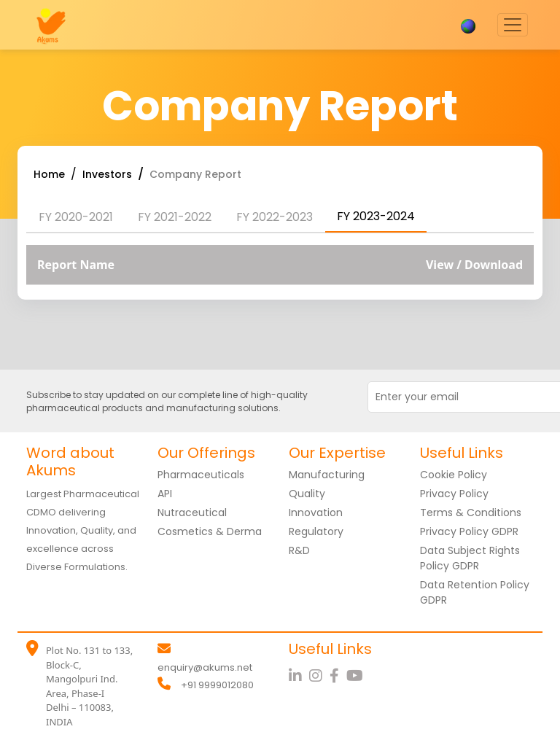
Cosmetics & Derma (210, 531)
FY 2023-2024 (376, 216)
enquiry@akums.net (205, 667)
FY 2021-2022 (175, 217)
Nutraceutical (192, 513)
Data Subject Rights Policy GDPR (470, 558)
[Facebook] (338, 676)
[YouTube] (357, 676)
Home (49, 174)
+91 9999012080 (217, 685)
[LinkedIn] (299, 676)
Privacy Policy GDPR (469, 531)
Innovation (316, 513)
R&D (299, 550)
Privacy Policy (454, 494)
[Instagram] (319, 676)
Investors (107, 174)
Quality (307, 494)
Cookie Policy (454, 475)
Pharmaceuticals (201, 475)
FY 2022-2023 (275, 217)
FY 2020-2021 (76, 217)
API (165, 494)
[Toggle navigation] (513, 25)
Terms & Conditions (471, 513)
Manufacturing (327, 475)
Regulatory (316, 531)
